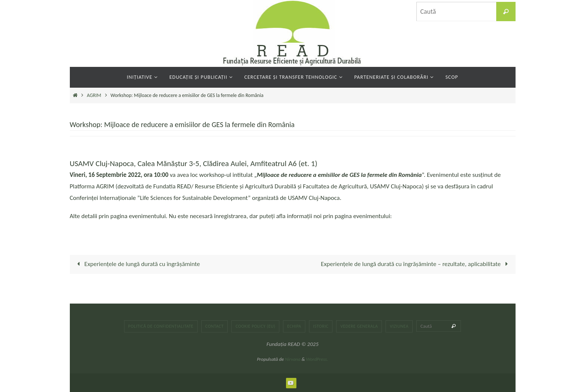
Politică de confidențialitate (161, 326)
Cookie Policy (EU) (255, 326)
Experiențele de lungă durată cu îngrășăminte (137, 264)
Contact (215, 326)
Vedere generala (359, 326)
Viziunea (399, 326)
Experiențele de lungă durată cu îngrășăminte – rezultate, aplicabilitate (416, 264)
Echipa (294, 326)
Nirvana (293, 359)
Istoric (321, 326)
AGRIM (94, 95)
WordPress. (317, 359)
